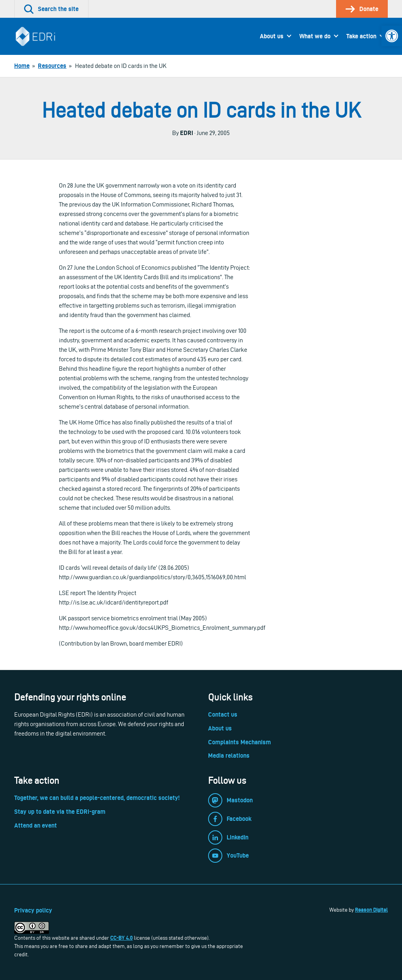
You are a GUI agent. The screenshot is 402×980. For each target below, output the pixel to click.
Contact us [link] (223, 714)
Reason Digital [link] (371, 910)
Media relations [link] (229, 756)
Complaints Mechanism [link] (240, 742)
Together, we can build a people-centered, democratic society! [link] (97, 798)
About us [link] (272, 36)
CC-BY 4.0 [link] (121, 938)
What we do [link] (315, 36)
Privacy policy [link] (33, 910)
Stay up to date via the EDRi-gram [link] (60, 812)
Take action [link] (361, 36)
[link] (392, 36)
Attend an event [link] (36, 825)
